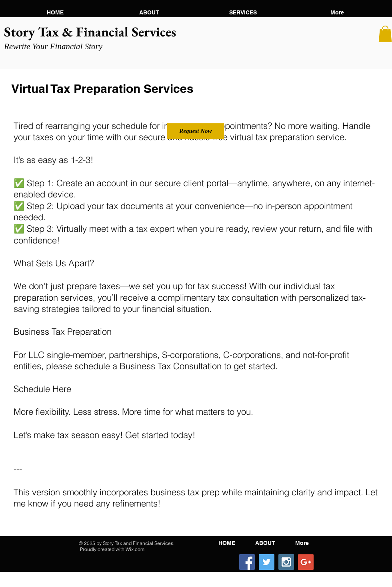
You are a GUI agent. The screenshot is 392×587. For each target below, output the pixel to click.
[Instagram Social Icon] (286, 562)
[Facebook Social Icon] (247, 562)
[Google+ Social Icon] (306, 562)
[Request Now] (196, 131)
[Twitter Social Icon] (267, 562)
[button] (149, 12)
